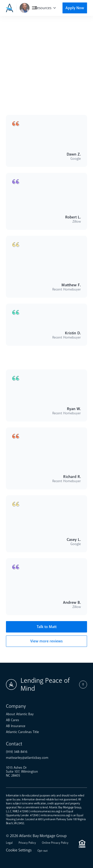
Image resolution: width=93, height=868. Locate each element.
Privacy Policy (27, 843)
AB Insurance (16, 726)
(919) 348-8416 (17, 752)
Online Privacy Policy (55, 843)
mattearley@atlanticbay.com (27, 758)
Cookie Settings (19, 850)
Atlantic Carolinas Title (22, 732)
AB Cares (13, 720)
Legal (9, 843)
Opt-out (43, 851)
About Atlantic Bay (20, 714)
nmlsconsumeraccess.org (45, 811)
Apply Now (75, 8)
